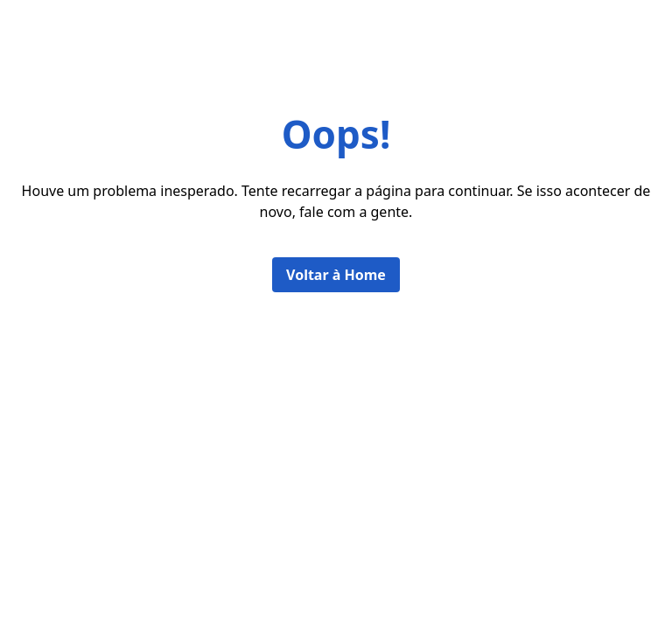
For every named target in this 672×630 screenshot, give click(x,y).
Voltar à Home (336, 275)
